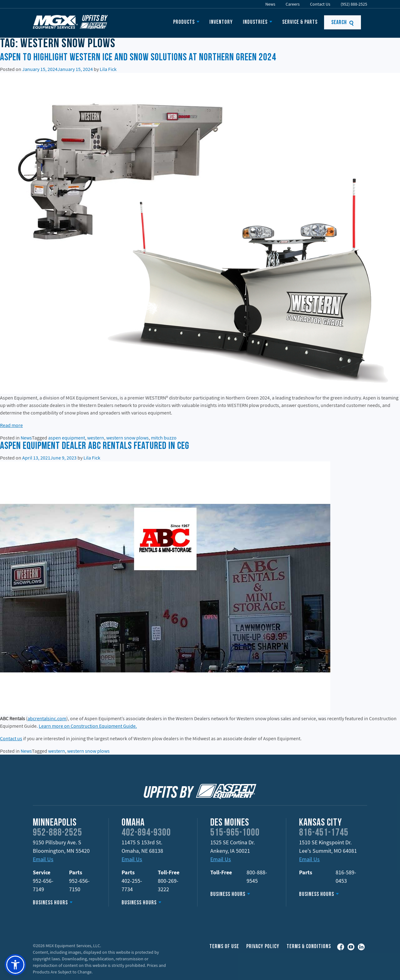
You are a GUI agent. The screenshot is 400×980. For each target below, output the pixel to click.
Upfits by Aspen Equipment (70, 22)
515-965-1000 (235, 833)
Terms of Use (224, 947)
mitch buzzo (164, 438)
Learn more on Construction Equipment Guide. (88, 726)
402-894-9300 (146, 833)
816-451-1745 (324, 833)
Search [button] (343, 23)
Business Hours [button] (50, 903)
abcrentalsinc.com (47, 718)
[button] (15, 965)
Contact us (11, 738)
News (270, 4)
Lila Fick (108, 69)
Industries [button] (255, 22)
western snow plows (127, 438)
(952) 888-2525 (354, 4)
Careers (293, 4)
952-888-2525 (57, 833)
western (96, 438)
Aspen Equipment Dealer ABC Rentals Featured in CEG (95, 446)
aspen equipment (67, 438)
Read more (11, 425)
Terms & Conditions (309, 947)
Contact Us (320, 4)
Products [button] (184, 22)
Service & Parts (300, 22)
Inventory (221, 22)
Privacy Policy (263, 947)
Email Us (43, 859)
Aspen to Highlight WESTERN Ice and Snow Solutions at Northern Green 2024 (138, 58)
